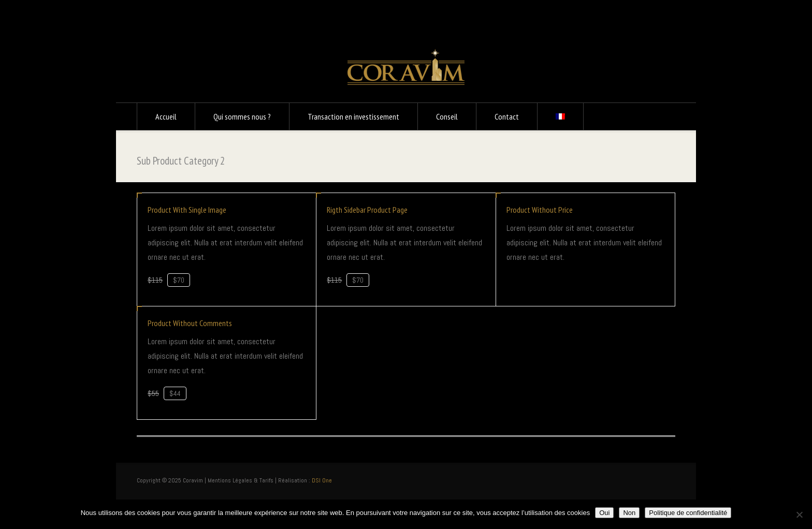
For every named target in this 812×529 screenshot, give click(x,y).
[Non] (799, 515)
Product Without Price (540, 210)
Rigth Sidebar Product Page (367, 210)
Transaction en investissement (353, 116)
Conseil (447, 116)
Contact (507, 116)
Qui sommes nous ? (242, 116)
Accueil (166, 116)
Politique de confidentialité (688, 513)
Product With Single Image (187, 210)
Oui (604, 513)
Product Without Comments (190, 323)
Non (629, 513)
